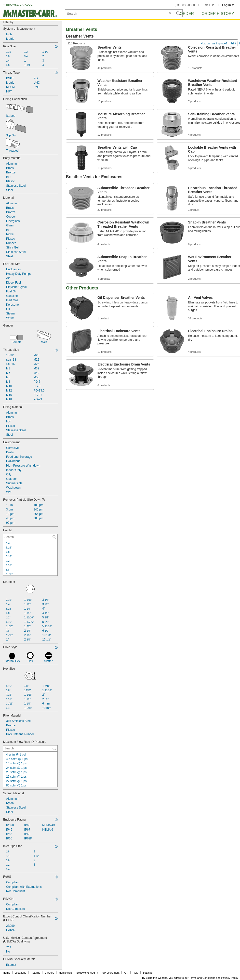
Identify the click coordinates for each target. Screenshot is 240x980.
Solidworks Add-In (87, 973)
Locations (20, 973)
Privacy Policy (230, 978)
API (126, 973)
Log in (228, 5)
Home (7, 973)
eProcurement (111, 973)
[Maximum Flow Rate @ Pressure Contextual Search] (30, 748)
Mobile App (65, 973)
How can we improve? (214, 43)
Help (136, 973)
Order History (218, 14)
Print (233, 43)
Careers (49, 973)
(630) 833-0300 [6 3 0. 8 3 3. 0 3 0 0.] (185, 5)
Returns (35, 973)
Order (187, 14)
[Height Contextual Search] (30, 537)
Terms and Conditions (202, 978)
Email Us (208, 5)
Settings (147, 973)
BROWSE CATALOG (19, 5)
